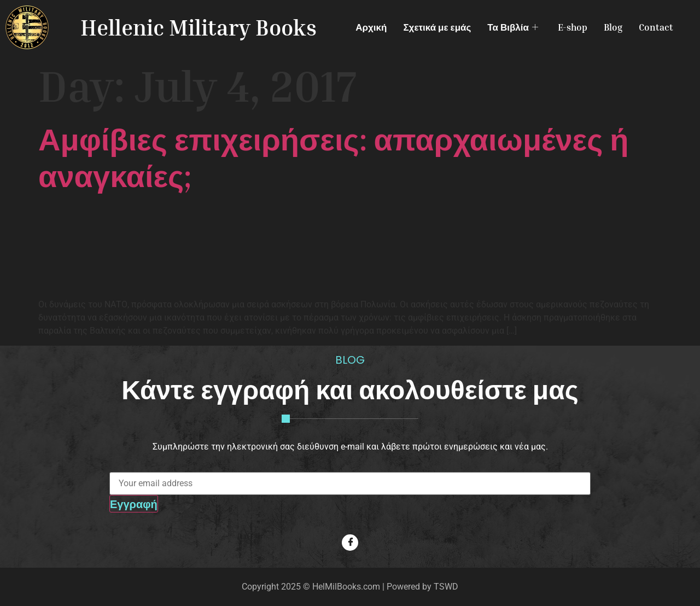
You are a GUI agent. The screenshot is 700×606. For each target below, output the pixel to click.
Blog (613, 27)
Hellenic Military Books (199, 27)
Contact (656, 27)
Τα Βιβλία (513, 27)
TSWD (446, 587)
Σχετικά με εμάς (437, 27)
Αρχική (371, 27)
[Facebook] (350, 543)
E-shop (573, 27)
